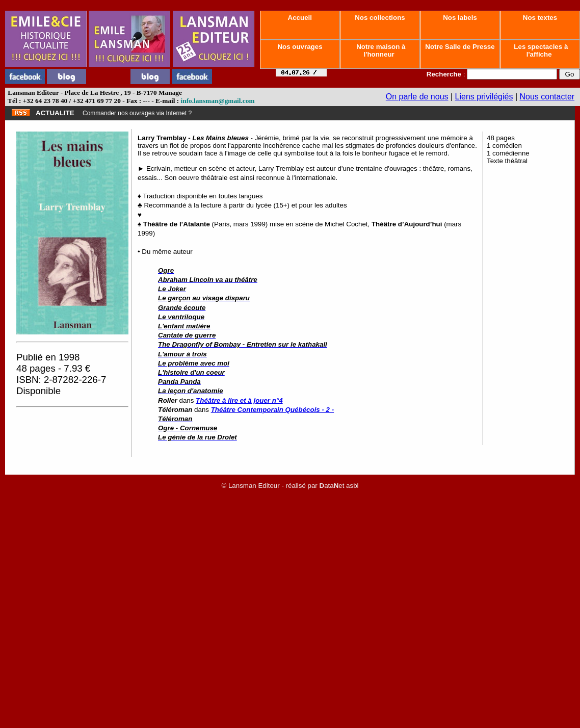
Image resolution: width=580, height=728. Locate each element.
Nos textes (540, 18)
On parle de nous (417, 97)
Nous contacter (547, 97)
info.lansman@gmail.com (218, 101)
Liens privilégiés (484, 97)
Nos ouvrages (300, 47)
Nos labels (460, 18)
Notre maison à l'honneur (380, 50)
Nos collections (380, 18)
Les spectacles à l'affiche (540, 50)
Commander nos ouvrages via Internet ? (137, 113)
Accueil (300, 18)
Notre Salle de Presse (460, 47)
